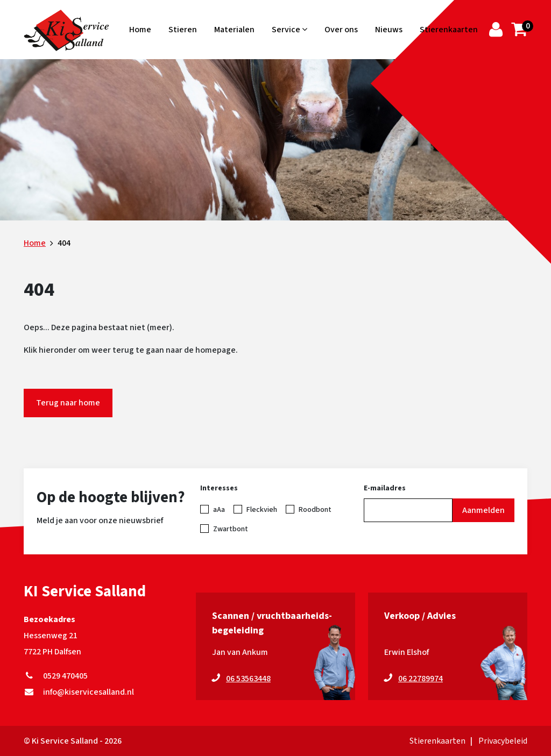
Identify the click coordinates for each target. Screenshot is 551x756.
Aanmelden (483, 510)
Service (289, 30)
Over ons (341, 30)
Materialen (234, 30)
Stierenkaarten (449, 30)
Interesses (219, 488)
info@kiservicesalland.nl (79, 692)
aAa (219, 510)
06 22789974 (421, 679)
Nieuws (389, 30)
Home (140, 30)
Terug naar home (68, 403)
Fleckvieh (262, 510)
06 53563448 (248, 679)
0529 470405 (56, 676)
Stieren (183, 30)
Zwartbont (231, 529)
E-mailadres (385, 488)
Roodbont (315, 510)
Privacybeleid (503, 741)
